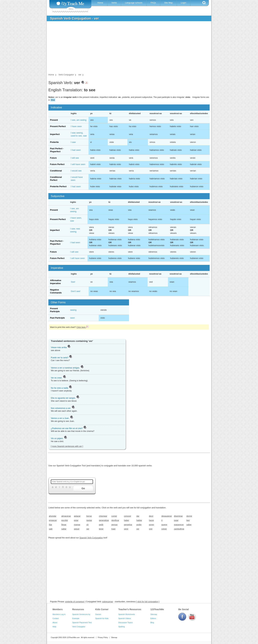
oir (88, 525)
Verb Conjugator (79, 627)
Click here (83, 327)
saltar (64, 529)
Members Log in (59, 614)
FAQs (153, 3)
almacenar (66, 516)
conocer (128, 516)
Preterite (54, 142)
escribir (65, 520)
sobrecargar (108, 602)
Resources (78, 609)
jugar (176, 520)
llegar (64, 525)
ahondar (53, 516)
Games (98, 614)
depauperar (167, 516)
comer (114, 516)
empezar (53, 520)
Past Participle (57, 318)
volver (164, 529)
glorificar (115, 520)
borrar (89, 516)
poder (139, 525)
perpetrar (128, 525)
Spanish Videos (125, 618)
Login (183, 3)
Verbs (114, 3)
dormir (189, 516)
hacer (151, 520)
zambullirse (179, 529)
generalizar (104, 520)
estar (76, 520)
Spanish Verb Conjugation (91, 538)
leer (188, 520)
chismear (103, 516)
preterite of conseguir (75, 602)
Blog (152, 622)
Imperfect (55, 134)
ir (162, 520)
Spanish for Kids (102, 618)
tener (101, 529)
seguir (77, 529)
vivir (151, 529)
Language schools (134, 3)
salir (51, 529)
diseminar (178, 516)
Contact (56, 618)
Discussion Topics (125, 622)
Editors (153, 618)
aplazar (77, 516)
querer (164, 525)
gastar (89, 520)
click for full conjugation (148, 602)
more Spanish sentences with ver (67, 446)
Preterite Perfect (58, 186)
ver (138, 529)
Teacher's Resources (130, 609)
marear (77, 525)
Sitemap (154, 614)
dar (138, 516)
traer (113, 529)
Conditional (56, 171)
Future (53, 158)
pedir (101, 525)
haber (127, 520)
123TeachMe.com (73, 638)
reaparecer (179, 525)
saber (189, 525)
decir (151, 516)
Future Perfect (57, 164)
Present (54, 120)
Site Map (168, 3)
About (55, 622)
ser (88, 529)
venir (126, 529)
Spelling (122, 627)
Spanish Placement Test (82, 622)
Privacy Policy (103, 638)
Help (54, 627)
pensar (115, 525)
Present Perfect (58, 126)
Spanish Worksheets (127, 614)
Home (100, 3)
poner (152, 525)
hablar (139, 520)
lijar (50, 525)
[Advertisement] (127, 48)
